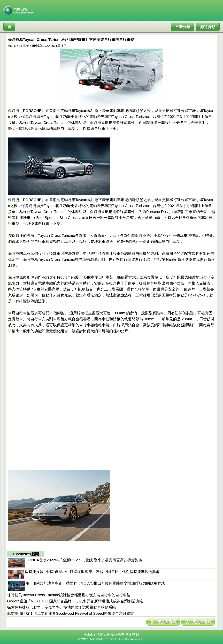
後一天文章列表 (198, 622)
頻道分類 (208, 27)
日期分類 (183, 27)
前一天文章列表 (163, 622)
